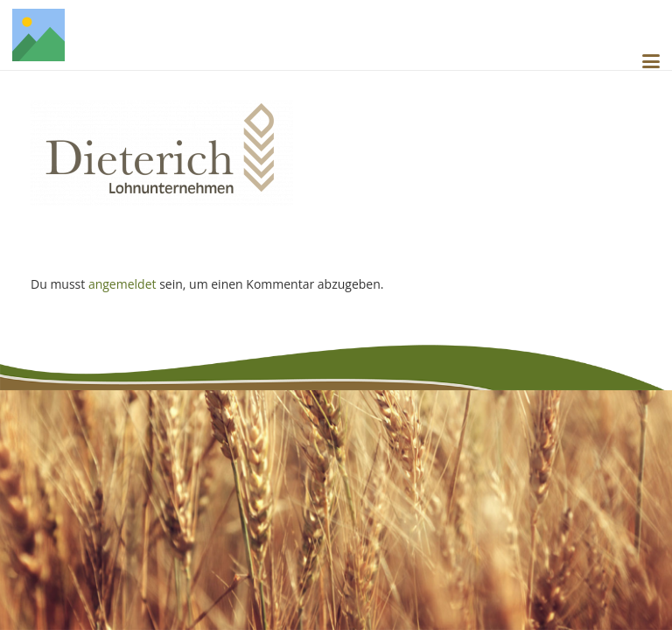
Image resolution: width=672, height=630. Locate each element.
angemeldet (122, 284)
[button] (651, 61)
